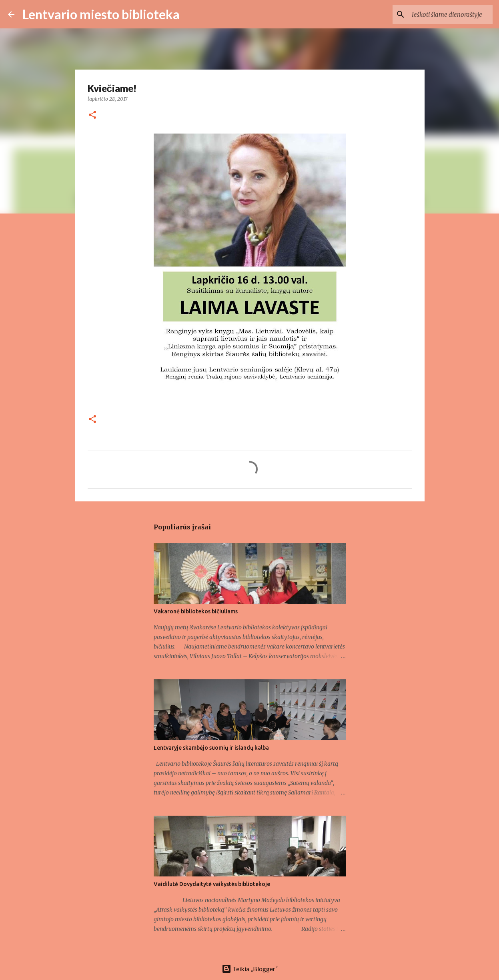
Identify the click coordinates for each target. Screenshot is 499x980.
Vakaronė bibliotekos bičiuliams (196, 611)
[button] (92, 115)
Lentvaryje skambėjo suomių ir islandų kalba (211, 748)
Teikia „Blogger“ (250, 969)
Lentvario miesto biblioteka (101, 14)
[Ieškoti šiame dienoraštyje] (451, 14)
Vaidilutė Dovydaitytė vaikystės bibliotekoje (212, 884)
